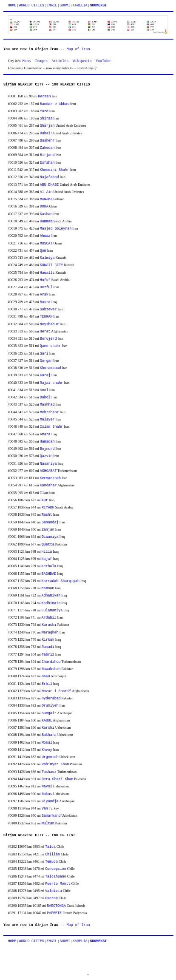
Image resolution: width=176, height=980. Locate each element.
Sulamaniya (52, 610)
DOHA (44, 206)
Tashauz (49, 772)
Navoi (47, 786)
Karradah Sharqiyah (61, 581)
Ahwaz (45, 236)
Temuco (51, 862)
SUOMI (65, 5)
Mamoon (48, 588)
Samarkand (51, 816)
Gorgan (46, 361)
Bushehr (47, 141)
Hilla (47, 552)
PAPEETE (54, 913)
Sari (44, 354)
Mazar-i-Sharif (56, 691)
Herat (45, 331)
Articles (60, 61)
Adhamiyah (51, 595)
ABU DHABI (50, 185)
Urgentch (50, 757)
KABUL (47, 720)
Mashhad (47, 405)
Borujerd (48, 339)
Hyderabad (51, 698)
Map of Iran (78, 49)
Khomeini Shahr (54, 170)
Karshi (48, 728)
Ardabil (49, 618)
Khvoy (47, 750)
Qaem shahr (50, 346)
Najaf (47, 559)
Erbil (47, 684)
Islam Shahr (52, 427)
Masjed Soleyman (56, 229)
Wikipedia (82, 61)
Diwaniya (50, 537)
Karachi (49, 625)
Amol (44, 390)
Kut (45, 500)
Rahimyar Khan (55, 764)
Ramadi (48, 647)
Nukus (47, 794)
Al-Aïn (46, 192)
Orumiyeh (50, 706)
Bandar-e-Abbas (55, 104)
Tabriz (48, 655)
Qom (43, 251)
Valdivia (54, 891)
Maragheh (50, 632)
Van (45, 808)
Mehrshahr (50, 412)
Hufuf (45, 280)
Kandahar (48, 485)
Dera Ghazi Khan (57, 779)
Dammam (46, 221)
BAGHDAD (49, 574)
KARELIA (80, 5)
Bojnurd (47, 449)
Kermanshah (50, 478)
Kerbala (49, 566)
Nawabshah (51, 669)
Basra (45, 302)
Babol (45, 397)
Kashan (46, 214)
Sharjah (47, 126)
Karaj (45, 375)
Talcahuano (56, 876)
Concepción (56, 869)
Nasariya (48, 464)
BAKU (46, 676)
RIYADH (48, 507)
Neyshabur (50, 324)
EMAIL (52, 5)
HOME (12, 5)
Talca (50, 847)
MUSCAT (46, 243)
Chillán (53, 854)
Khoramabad (51, 368)
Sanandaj (50, 522)
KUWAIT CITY (52, 265)
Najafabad (50, 177)
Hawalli (47, 273)
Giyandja (50, 801)
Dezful (46, 287)
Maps (27, 61)
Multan (48, 823)
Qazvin (46, 456)
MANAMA (46, 199)
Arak (44, 294)
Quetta (48, 544)
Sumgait (49, 713)
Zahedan (47, 148)
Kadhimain (51, 603)
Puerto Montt (58, 884)
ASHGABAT (48, 471)
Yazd (44, 111)
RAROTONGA (56, 906)
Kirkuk (48, 640)
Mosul (47, 743)
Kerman (45, 96)
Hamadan (47, 442)
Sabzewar (48, 309)
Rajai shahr (52, 383)
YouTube (103, 61)
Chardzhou (51, 662)
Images (41, 61)
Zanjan (48, 530)
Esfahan (47, 163)
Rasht (47, 515)
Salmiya (47, 258)
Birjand (47, 155)
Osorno (51, 898)
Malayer (47, 419)
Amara (45, 434)
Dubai (45, 133)
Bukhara (49, 735)
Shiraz (46, 118)
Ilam (44, 493)
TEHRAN (46, 317)
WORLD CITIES (31, 5)
